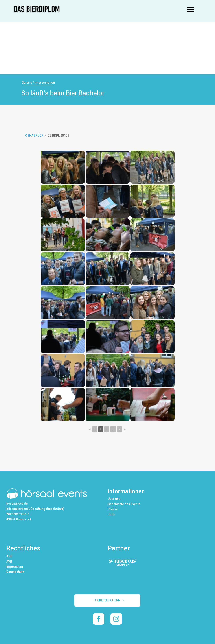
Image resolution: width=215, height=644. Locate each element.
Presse (113, 509)
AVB (9, 561)
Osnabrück (34, 135)
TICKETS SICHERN (107, 600)
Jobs (111, 514)
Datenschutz (15, 572)
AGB (9, 556)
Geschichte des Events (124, 504)
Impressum (15, 567)
